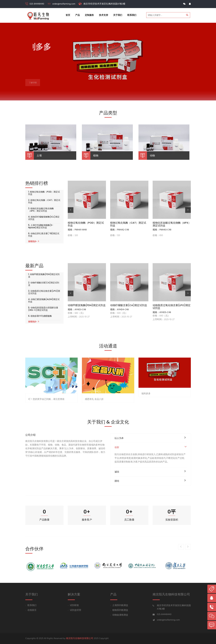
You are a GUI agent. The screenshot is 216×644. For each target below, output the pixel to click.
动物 (152, 155)
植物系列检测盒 (120, 610)
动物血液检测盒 (120, 615)
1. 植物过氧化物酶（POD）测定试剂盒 (44, 193)
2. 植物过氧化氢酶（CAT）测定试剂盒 (44, 201)
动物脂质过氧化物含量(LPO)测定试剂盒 (172, 307)
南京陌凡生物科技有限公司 (80, 638)
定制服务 (89, 15)
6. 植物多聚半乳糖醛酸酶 (40, 316)
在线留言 (32, 610)
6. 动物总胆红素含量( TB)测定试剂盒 (44, 235)
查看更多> (34, 241)
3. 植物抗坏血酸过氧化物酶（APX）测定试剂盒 (41, 210)
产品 (78, 15)
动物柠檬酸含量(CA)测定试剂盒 (129, 305)
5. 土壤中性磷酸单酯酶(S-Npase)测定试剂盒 (41, 226)
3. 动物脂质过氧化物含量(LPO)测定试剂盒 (44, 292)
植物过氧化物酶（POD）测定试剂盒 (86, 224)
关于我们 (118, 15)
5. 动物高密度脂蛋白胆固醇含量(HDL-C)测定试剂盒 (43, 309)
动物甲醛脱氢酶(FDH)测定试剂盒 (87, 305)
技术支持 (104, 15)
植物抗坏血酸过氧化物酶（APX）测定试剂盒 (172, 224)
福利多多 (146, 431)
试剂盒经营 (76, 610)
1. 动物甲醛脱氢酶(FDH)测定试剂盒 (44, 276)
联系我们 (132, 15)
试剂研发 (74, 606)
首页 (68, 15)
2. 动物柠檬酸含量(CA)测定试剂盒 (44, 284)
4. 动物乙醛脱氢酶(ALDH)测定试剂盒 (44, 301)
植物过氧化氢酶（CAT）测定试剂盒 (128, 224)
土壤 (39, 155)
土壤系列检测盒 (120, 606)
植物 (96, 155)
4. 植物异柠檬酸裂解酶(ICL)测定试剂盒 (44, 218)
